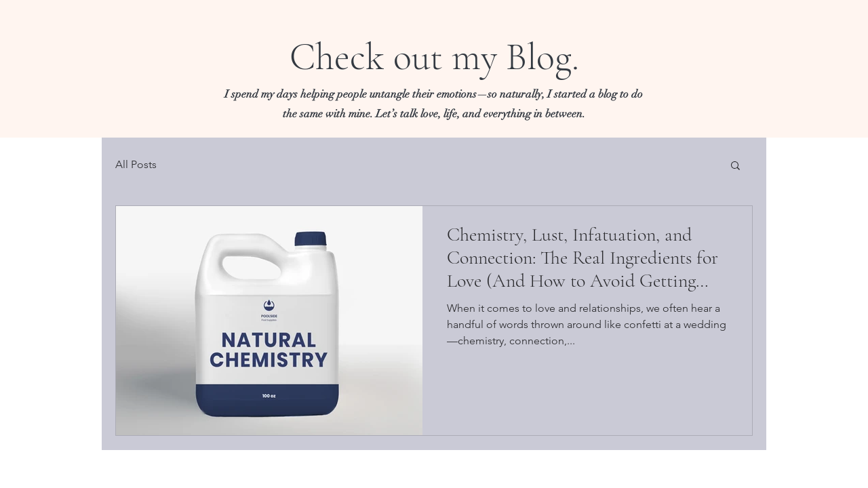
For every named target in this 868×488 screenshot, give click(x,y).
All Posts (136, 164)
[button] (735, 166)
